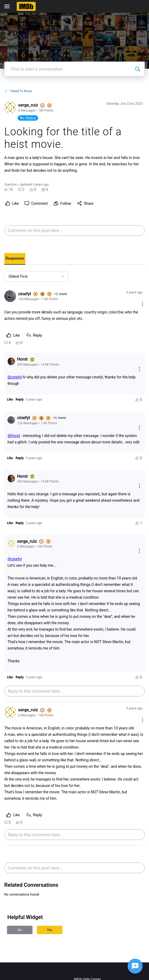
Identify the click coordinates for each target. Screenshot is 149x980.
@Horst (14, 436)
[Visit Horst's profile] (11, 361)
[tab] (15, 259)
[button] (9, 190)
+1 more (60, 294)
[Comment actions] (143, 305)
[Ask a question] (135, 966)
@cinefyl (15, 377)
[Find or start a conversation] (138, 69)
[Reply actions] (139, 369)
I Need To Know (18, 91)
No (20, 930)
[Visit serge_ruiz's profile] (10, 107)
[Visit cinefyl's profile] (10, 296)
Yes (50, 930)
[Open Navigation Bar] (9, 6)
